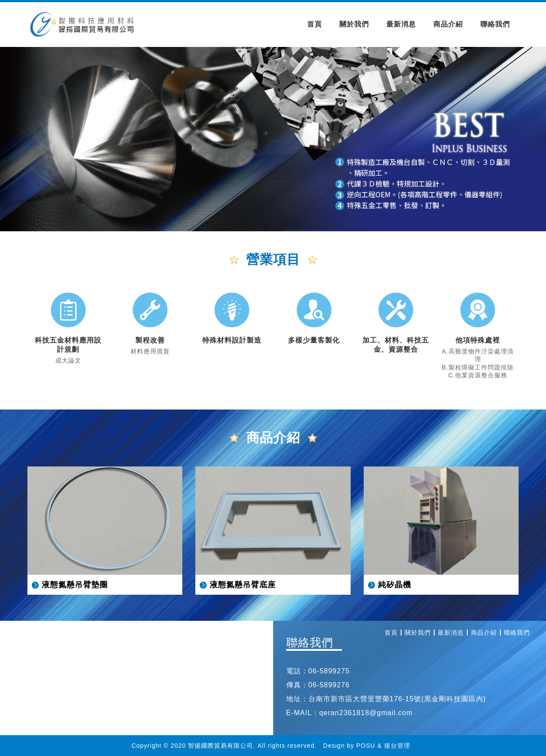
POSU (366, 746)
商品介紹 (448, 24)
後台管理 (397, 746)
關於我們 (354, 24)
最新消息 (401, 24)
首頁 (315, 24)
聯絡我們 (495, 24)
